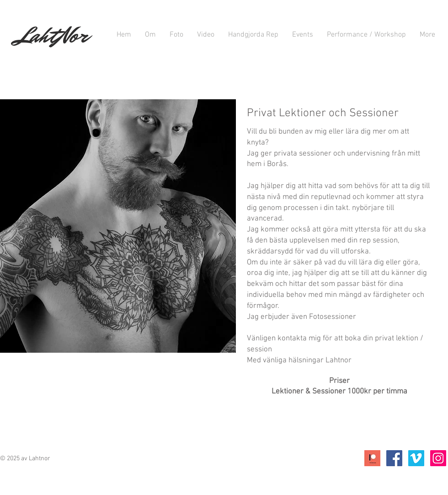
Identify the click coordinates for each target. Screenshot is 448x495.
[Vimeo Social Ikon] (416, 458)
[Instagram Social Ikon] (438, 458)
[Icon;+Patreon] (372, 458)
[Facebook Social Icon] (394, 458)
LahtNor (52, 35)
